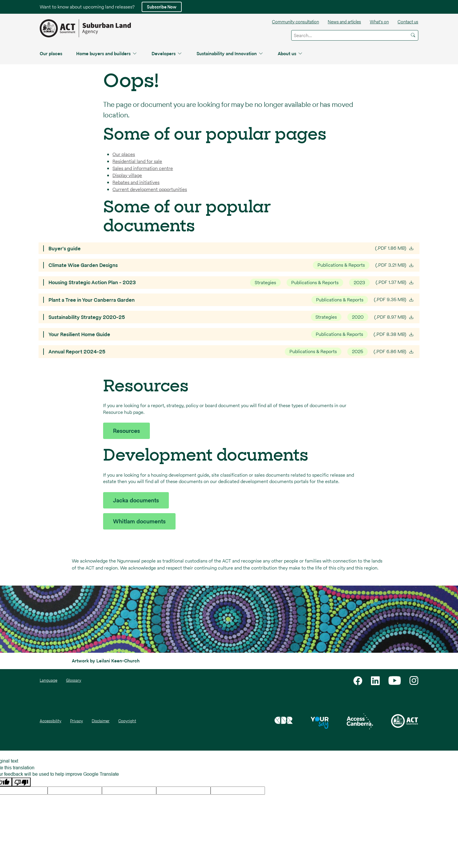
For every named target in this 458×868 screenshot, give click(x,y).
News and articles (344, 22)
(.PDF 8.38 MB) (394, 334)
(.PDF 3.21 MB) (395, 265)
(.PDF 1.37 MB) (395, 282)
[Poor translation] (21, 782)
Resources (126, 431)
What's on (379, 22)
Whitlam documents (139, 521)
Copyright (127, 721)
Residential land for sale (137, 161)
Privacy (77, 721)
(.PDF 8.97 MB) (394, 317)
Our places (51, 54)
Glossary (74, 680)
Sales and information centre (143, 168)
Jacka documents (136, 500)
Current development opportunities (150, 189)
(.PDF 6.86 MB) (394, 352)
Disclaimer (101, 721)
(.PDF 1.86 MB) (395, 248)
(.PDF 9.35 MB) (394, 300)
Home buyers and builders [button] (107, 54)
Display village (127, 175)
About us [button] (290, 54)
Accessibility (51, 721)
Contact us (408, 22)
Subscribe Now (162, 7)
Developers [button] (167, 54)
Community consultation (295, 22)
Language (48, 680)
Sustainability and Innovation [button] (230, 54)
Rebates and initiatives (136, 182)
